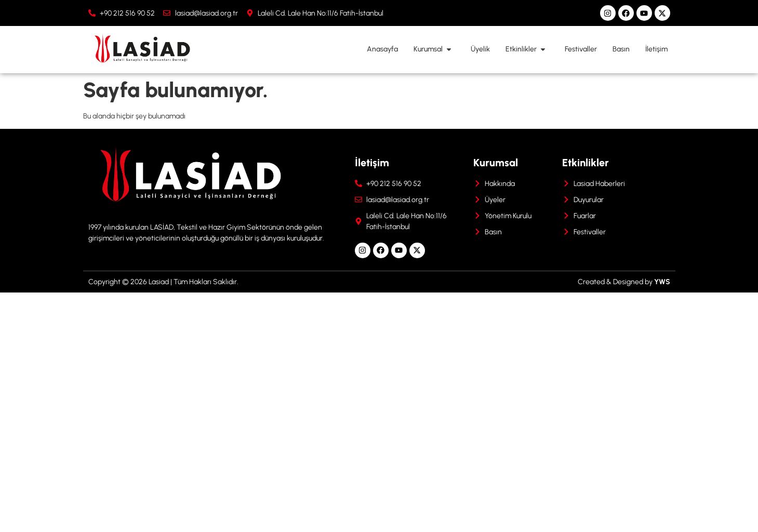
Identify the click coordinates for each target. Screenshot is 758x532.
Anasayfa (382, 49)
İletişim (656, 49)
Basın (621, 49)
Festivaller (581, 49)
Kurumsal (434, 49)
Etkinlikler (527, 49)
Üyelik (480, 49)
